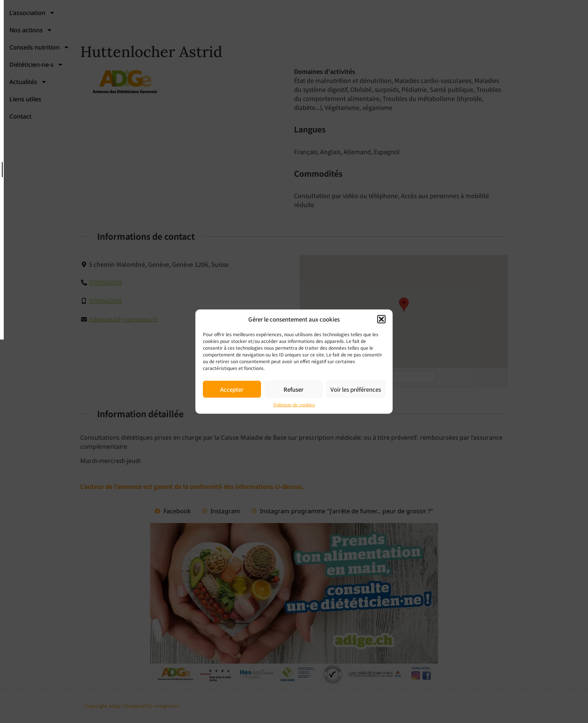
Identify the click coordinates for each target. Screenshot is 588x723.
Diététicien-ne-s (363, 27)
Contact (527, 27)
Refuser (293, 389)
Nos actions (217, 27)
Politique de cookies (294, 405)
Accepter (232, 389)
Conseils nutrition (288, 27)
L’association (154, 27)
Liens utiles (481, 27)
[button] (381, 319)
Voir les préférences (356, 389)
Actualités (427, 27)
